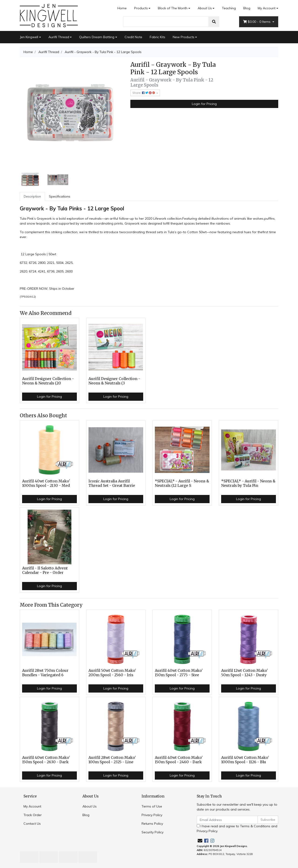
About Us (205, 8)
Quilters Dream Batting (97, 37)
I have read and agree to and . (237, 829)
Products (141, 8)
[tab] (32, 197)
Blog (247, 8)
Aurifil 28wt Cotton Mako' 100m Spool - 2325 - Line (112, 760)
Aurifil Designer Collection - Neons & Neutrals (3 (114, 381)
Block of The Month (173, 8)
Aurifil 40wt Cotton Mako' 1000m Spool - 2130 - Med (46, 483)
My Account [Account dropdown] (267, 8)
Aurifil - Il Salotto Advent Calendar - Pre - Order (45, 570)
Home (122, 8)
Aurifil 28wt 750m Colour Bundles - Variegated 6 (45, 673)
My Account (32, 806)
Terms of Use (152, 806)
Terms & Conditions (255, 826)
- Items (257, 22)
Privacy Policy (152, 815)
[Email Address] (227, 820)
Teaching (229, 8)
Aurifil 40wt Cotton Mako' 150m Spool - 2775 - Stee (179, 673)
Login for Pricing (204, 104)
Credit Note (133, 37)
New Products (184, 37)
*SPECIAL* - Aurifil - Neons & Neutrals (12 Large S (182, 483)
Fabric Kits (157, 37)
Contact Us (32, 824)
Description (32, 196)
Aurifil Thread (59, 37)
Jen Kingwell (29, 37)
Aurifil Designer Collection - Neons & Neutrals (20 (48, 381)
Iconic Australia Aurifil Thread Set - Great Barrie (112, 483)
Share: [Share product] (144, 93)
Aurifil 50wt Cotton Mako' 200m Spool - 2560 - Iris (112, 673)
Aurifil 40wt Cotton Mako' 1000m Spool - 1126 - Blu (245, 760)
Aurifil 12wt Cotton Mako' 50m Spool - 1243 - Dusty (245, 673)
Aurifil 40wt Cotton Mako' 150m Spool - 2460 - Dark (179, 760)
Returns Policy (152, 824)
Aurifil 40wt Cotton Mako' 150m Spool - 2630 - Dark (46, 760)
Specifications (60, 196)
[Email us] (200, 841)
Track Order (33, 815)
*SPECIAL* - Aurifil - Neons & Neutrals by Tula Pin (248, 483)
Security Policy (152, 832)
